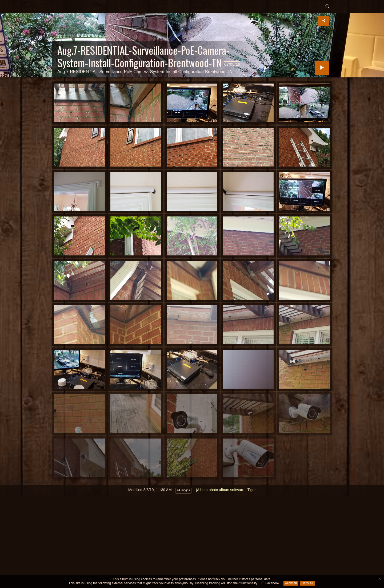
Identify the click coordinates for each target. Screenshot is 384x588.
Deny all (307, 583)
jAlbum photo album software (220, 490)
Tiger (252, 490)
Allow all (291, 583)
